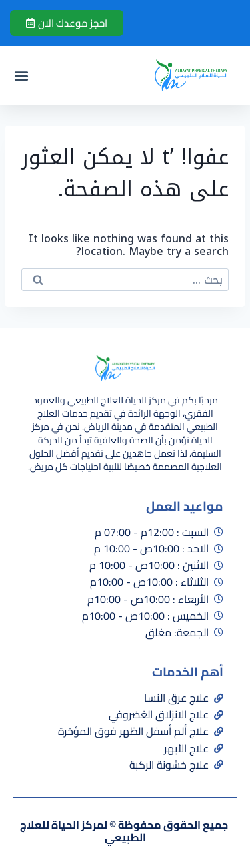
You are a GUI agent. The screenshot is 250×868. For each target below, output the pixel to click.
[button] (21, 76)
